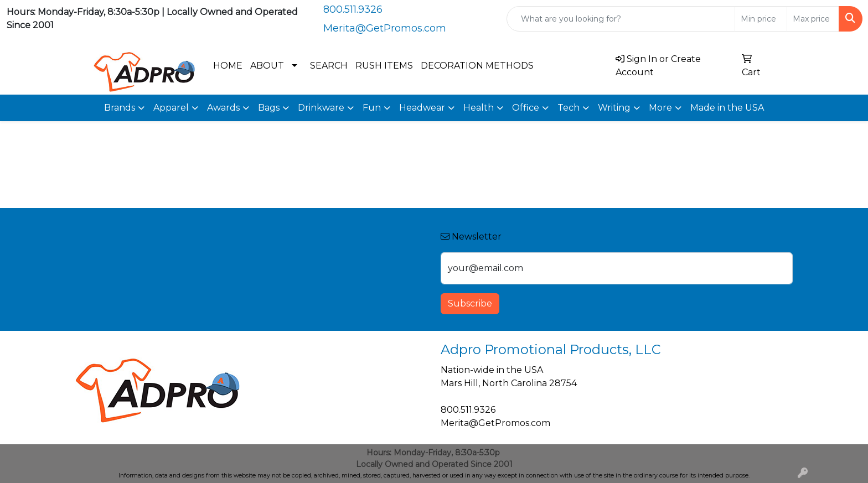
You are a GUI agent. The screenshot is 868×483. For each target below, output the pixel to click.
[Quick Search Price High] (813, 19)
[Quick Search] (621, 19)
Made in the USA (727, 108)
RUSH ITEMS (384, 66)
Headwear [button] (422, 108)
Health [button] (479, 108)
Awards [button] (223, 108)
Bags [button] (269, 108)
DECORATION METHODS (477, 66)
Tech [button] (569, 108)
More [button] (660, 108)
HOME (228, 66)
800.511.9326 (353, 9)
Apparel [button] (171, 108)
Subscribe (470, 303)
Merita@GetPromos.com (385, 28)
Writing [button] (614, 108)
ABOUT (267, 66)
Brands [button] (120, 108)
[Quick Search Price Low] (761, 19)
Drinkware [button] (321, 108)
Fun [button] (372, 108)
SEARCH (329, 66)
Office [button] (526, 108)
